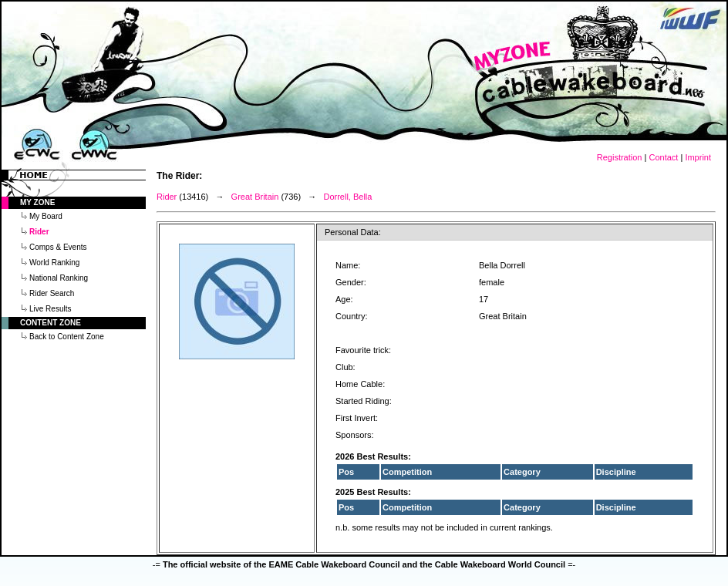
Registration (620, 157)
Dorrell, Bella (347, 197)
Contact (663, 157)
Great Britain (255, 197)
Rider (167, 197)
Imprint (698, 157)
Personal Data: (353, 232)
